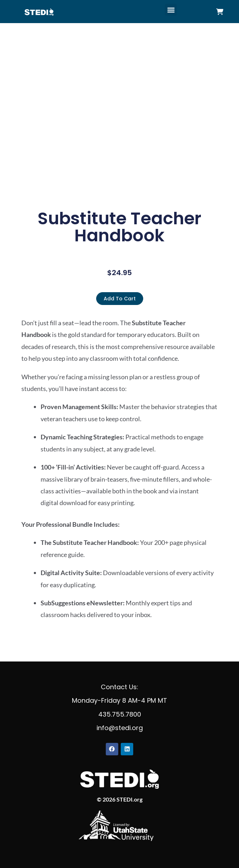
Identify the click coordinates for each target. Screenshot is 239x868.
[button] (171, 10)
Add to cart (120, 299)
